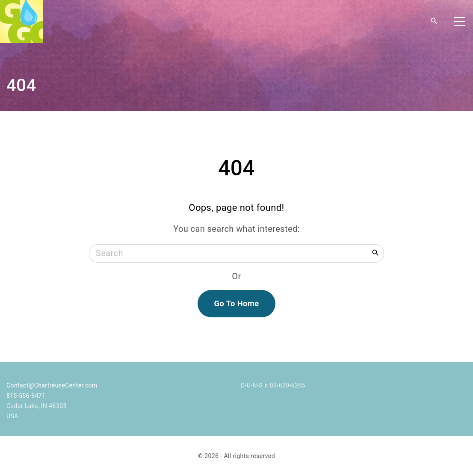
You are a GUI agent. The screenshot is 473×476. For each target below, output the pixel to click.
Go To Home (236, 303)
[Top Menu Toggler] (459, 21)
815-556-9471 (26, 396)
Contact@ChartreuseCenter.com (52, 385)
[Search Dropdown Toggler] (434, 21)
